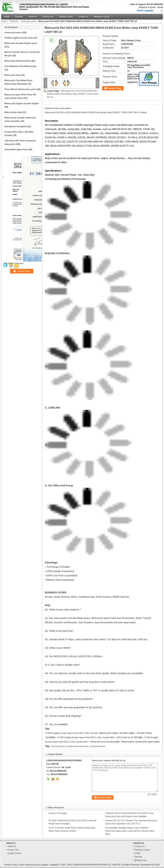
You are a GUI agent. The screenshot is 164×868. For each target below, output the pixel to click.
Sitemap (138, 857)
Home (7, 17)
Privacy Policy (11, 865)
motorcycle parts (28, 21)
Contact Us (83, 17)
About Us (33, 17)
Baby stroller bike (13, 112)
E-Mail (137, 853)
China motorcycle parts (29, 865)
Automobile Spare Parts (16, 150)
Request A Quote (147, 7)
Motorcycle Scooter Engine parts (21, 43)
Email (160, 7)
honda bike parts (98, 746)
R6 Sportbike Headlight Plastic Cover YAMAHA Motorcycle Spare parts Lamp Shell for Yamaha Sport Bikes (130, 831)
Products (19, 17)
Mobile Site (140, 860)
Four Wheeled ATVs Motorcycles (20, 66)
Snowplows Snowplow (16, 127)
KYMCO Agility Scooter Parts (19, 38)
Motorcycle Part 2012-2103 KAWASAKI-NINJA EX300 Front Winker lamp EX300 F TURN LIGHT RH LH (73, 94)
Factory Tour (48, 17)
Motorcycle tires (12, 75)
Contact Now (115, 88)
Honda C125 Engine (58, 813)
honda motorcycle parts (78, 746)
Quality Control (66, 17)
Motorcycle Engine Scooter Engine (22, 104)
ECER (157, 865)
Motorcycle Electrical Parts (18, 61)
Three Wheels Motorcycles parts (20, 89)
